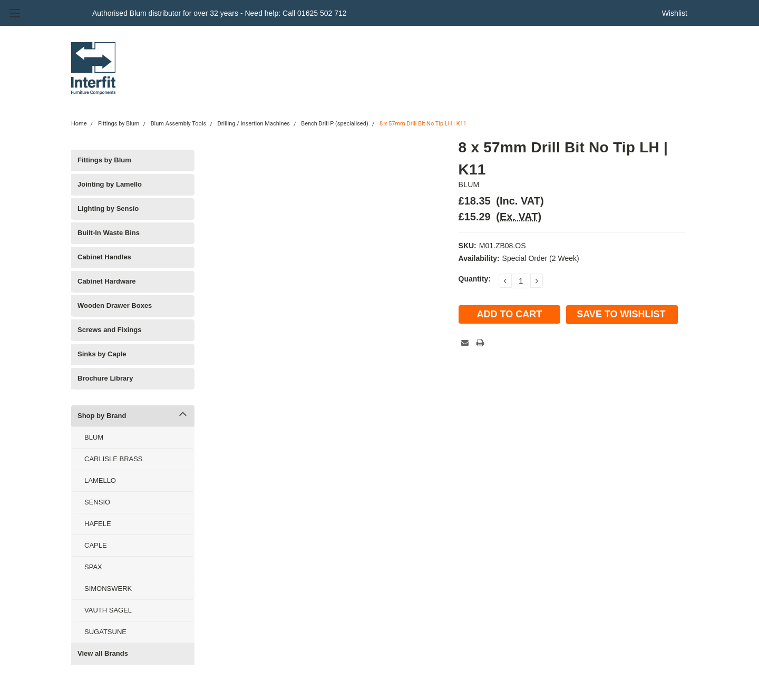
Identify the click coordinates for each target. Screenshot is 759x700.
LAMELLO (100, 480)
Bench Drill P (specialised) (334, 124)
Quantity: (475, 279)
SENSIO (97, 502)
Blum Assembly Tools (178, 124)
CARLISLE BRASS (114, 459)
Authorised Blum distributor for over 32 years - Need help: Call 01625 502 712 (220, 13)
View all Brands (103, 653)
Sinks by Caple (102, 354)
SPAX (93, 567)
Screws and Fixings (109, 330)
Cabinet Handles (104, 257)
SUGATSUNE (105, 632)
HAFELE (98, 524)
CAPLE (96, 545)
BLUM (94, 437)
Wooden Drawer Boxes (115, 305)
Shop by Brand (102, 416)
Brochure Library (105, 378)
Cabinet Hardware (107, 281)
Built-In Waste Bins (109, 233)
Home (79, 124)
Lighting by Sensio (108, 208)
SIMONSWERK (108, 589)
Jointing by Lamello (110, 184)
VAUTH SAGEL (108, 610)
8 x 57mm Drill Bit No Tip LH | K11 (423, 124)
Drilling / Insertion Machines (254, 124)
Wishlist (675, 13)
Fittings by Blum (119, 124)
